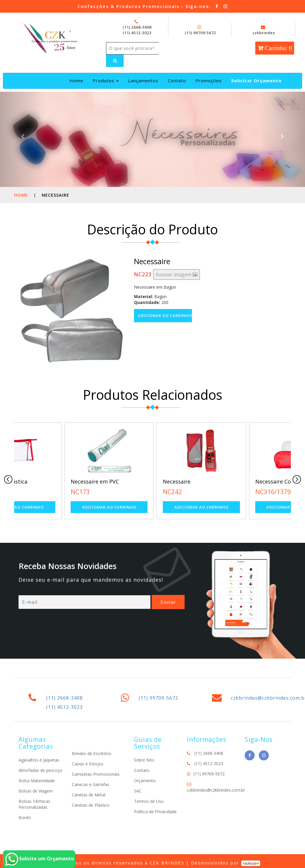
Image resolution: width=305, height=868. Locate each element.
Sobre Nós (144, 760)
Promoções (209, 80)
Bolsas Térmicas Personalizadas (34, 804)
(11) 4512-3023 (137, 33)
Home (77, 80)
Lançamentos (143, 80)
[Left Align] (115, 61)
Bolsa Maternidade (37, 781)
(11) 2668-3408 (137, 27)
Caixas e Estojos (88, 764)
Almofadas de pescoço (40, 770)
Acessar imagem (176, 274)
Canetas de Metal (89, 795)
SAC (138, 791)
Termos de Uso (149, 801)
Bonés (25, 817)
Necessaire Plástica (46, 481)
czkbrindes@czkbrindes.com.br (216, 790)
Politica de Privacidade (155, 812)
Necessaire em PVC (138, 481)
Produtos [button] (106, 80)
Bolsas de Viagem (36, 791)
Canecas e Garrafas (91, 784)
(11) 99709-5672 (200, 33)
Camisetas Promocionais (96, 774)
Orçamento (145, 781)
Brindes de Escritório (92, 753)
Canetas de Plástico (91, 805)
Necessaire (220, 481)
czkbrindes (264, 30)
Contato (177, 80)
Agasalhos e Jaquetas (39, 760)
